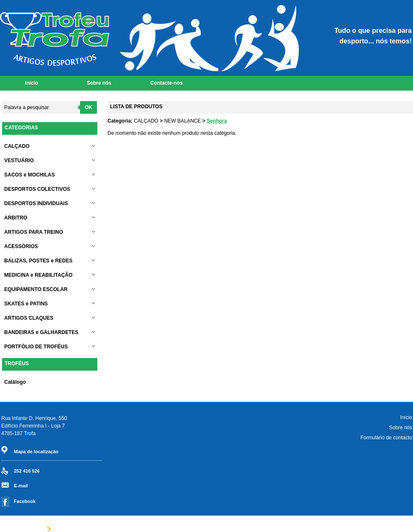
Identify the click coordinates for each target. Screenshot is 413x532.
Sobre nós (99, 83)
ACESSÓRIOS (51, 246)
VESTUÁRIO (51, 160)
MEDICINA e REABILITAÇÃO (51, 275)
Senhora (217, 121)
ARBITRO (51, 218)
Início (31, 83)
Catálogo (15, 382)
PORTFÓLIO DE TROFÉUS (51, 347)
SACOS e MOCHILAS (51, 175)
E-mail (21, 486)
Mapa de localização (36, 452)
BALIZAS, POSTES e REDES (51, 261)
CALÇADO (51, 146)
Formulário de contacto (386, 438)
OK (88, 107)
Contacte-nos (167, 83)
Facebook (25, 501)
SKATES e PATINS (51, 304)
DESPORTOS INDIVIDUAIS (51, 203)
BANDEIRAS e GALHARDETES (51, 332)
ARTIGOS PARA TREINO (51, 232)
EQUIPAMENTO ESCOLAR (51, 289)
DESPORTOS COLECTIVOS (51, 189)
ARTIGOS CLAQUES (51, 318)
